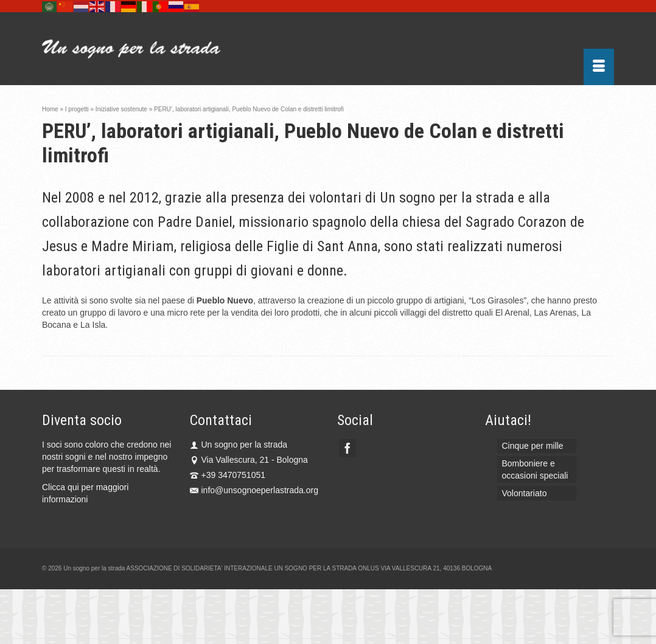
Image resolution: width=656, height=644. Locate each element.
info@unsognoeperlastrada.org (254, 490)
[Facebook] (347, 448)
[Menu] (599, 67)
